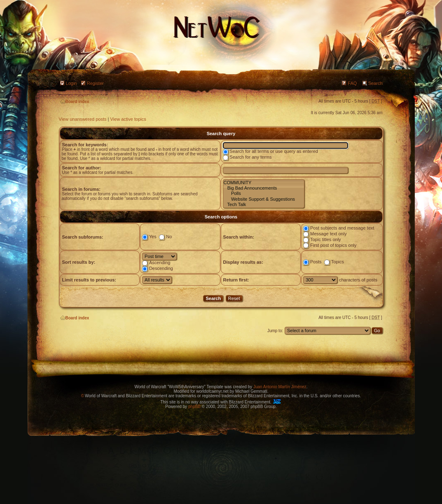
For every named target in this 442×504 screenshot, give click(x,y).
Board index (75, 102)
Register (95, 83)
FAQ (352, 83)
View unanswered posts (83, 119)
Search (375, 83)
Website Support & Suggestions (264, 199)
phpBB (194, 407)
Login (71, 83)
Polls (264, 193)
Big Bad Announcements (264, 188)
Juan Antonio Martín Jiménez (280, 387)
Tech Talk (264, 205)
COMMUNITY (264, 183)
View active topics (128, 119)
